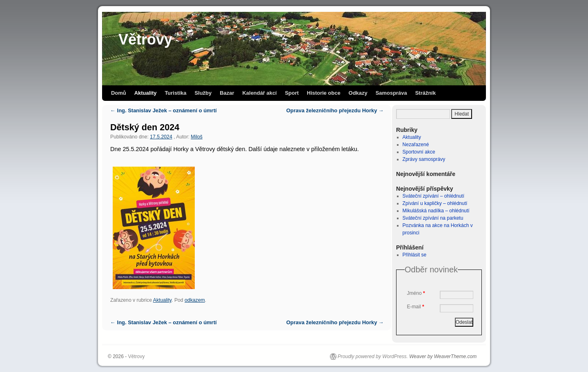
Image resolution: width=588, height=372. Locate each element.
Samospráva (391, 93)
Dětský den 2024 (145, 127)
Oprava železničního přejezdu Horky (335, 110)
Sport (292, 93)
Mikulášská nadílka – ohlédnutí (436, 211)
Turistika (175, 93)
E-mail (416, 307)
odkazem (195, 300)
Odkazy (358, 93)
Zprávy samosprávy (424, 159)
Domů (119, 93)
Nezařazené (416, 145)
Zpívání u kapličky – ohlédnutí (435, 203)
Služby (203, 93)
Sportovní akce (419, 152)
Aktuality (146, 93)
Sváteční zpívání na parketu (433, 218)
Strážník (425, 93)
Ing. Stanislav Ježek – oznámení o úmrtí (164, 110)
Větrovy (145, 39)
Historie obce (324, 93)
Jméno (416, 293)
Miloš (197, 137)
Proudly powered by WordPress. (373, 356)
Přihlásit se (415, 255)
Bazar (227, 93)
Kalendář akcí (259, 93)
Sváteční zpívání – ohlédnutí (433, 196)
